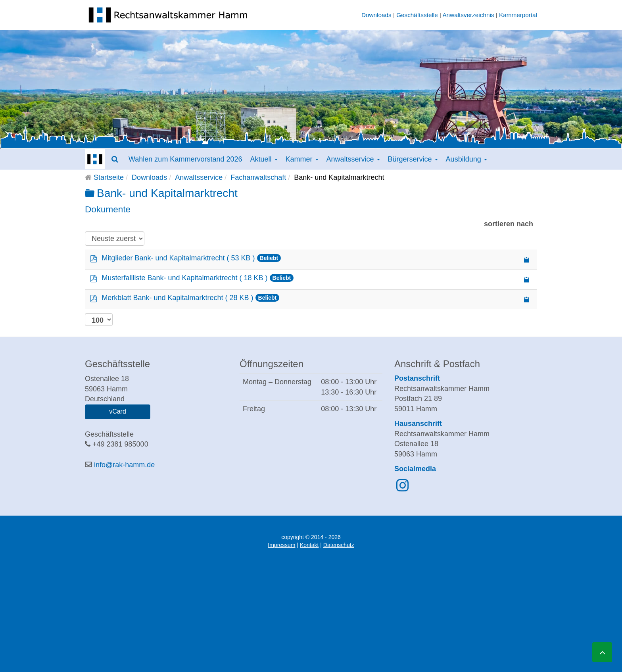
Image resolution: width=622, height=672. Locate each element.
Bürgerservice (413, 159)
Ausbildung (466, 159)
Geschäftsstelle (417, 15)
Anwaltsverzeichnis (468, 15)
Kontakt (309, 545)
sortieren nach (509, 224)
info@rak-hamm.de (124, 465)
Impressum (281, 545)
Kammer (302, 159)
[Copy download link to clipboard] (527, 260)
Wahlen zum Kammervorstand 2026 (185, 159)
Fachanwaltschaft (258, 177)
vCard (118, 411)
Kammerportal (518, 15)
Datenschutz (339, 545)
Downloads (376, 15)
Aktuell (264, 159)
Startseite (109, 177)
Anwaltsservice (353, 159)
